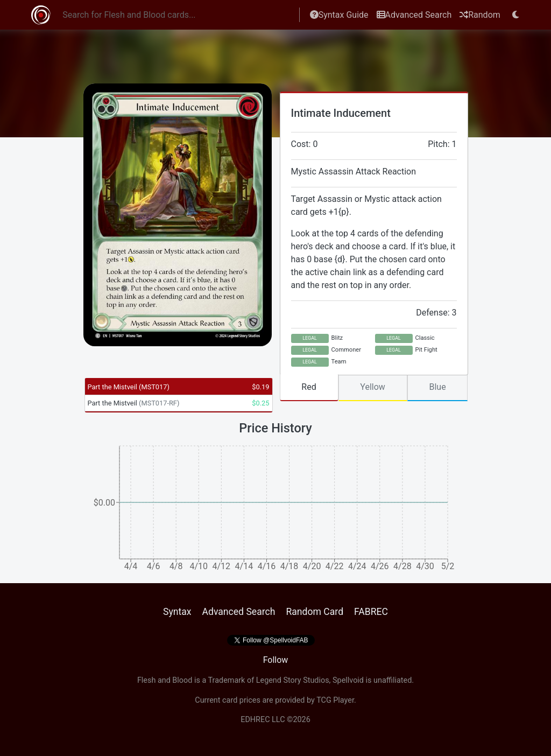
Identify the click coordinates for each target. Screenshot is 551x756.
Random (480, 15)
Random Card (315, 612)
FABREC (371, 612)
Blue (437, 387)
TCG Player (335, 700)
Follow (276, 660)
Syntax (177, 612)
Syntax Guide (339, 15)
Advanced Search (414, 15)
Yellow (373, 387)
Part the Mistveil (129, 387)
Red (309, 387)
